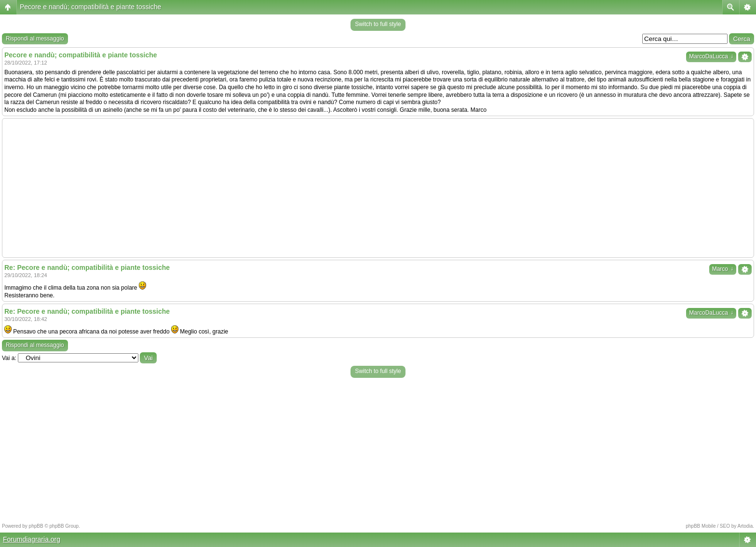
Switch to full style (378, 24)
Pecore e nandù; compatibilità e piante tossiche (90, 7)
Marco (723, 269)
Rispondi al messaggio (35, 39)
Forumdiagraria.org (32, 539)
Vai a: (9, 358)
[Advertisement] (378, 188)
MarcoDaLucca (711, 56)
